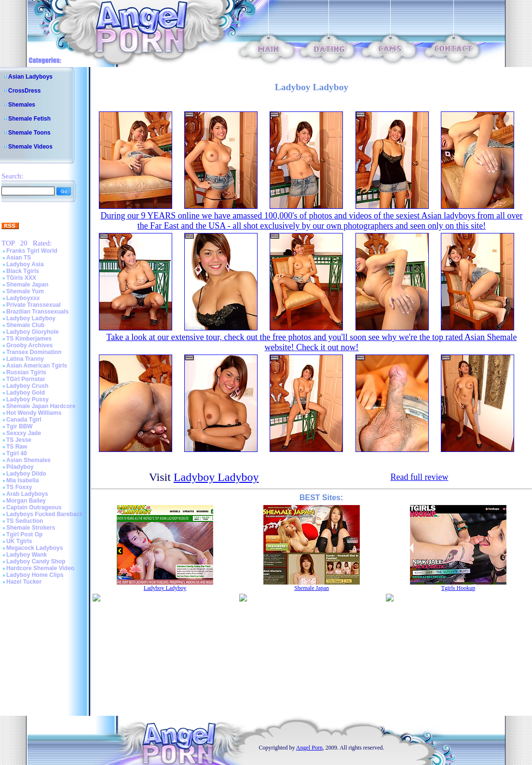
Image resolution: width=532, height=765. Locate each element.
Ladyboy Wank (27, 555)
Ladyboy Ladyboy (31, 318)
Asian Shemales (28, 460)
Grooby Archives (29, 345)
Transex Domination (34, 352)
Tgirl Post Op (24, 534)
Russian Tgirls (26, 372)
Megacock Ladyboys (34, 548)
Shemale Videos (30, 147)
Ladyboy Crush (27, 386)
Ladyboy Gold (26, 393)
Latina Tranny (25, 359)
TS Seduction (25, 521)
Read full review (419, 477)
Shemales (22, 105)
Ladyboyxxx (23, 298)
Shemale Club (25, 325)
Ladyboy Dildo (26, 474)
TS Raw (17, 447)
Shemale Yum (25, 291)
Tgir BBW (20, 426)
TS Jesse (19, 440)
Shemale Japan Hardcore (41, 406)
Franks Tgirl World (32, 251)
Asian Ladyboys (30, 77)
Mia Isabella (22, 480)
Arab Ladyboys (27, 494)
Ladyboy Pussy (27, 399)
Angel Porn (309, 748)
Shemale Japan (27, 285)
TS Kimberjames (29, 339)
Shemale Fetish (29, 119)
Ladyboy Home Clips (35, 575)
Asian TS (19, 258)
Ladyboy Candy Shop (36, 561)
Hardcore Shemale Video (40, 568)
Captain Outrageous (34, 507)
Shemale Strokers (31, 528)
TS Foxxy (19, 487)
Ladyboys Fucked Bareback (45, 514)
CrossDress (24, 91)
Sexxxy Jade (24, 433)
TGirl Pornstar (26, 379)
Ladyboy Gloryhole (33, 332)
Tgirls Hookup (458, 588)
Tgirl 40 (17, 453)
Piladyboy (20, 467)
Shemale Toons (29, 133)
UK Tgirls (19, 541)
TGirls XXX (21, 278)
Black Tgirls (23, 271)
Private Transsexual (34, 305)
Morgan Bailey (26, 501)
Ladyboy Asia (25, 264)
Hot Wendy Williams (34, 413)
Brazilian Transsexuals (37, 312)
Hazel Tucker (24, 582)
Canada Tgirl (24, 420)
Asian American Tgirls (37, 366)
